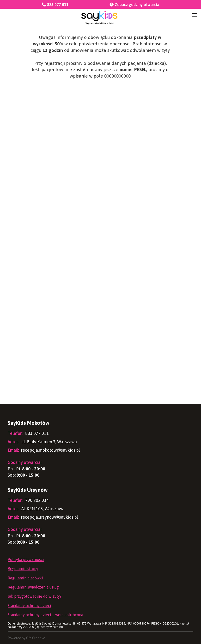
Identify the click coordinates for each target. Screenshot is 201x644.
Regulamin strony (23, 569)
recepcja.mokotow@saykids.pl (44, 450)
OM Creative (36, 638)
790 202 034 (28, 500)
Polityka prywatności (26, 559)
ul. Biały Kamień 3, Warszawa (42, 442)
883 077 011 (28, 433)
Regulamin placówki (25, 578)
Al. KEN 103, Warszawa (36, 509)
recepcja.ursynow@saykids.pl (43, 517)
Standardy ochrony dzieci (29, 606)
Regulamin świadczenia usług (33, 587)
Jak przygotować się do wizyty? (35, 596)
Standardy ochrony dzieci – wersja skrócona (45, 615)
